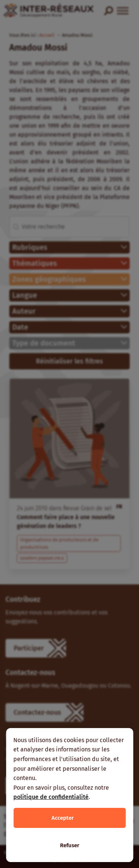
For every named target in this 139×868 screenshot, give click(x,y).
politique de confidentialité (51, 797)
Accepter (63, 818)
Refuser (70, 845)
